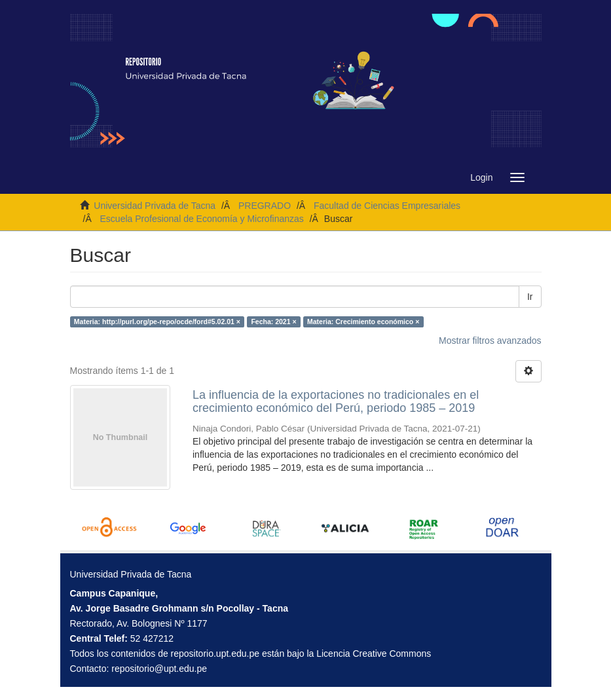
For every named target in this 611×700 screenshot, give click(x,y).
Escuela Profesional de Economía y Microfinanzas (202, 219)
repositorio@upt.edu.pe (159, 669)
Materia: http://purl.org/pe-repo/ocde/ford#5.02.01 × (157, 322)
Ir (530, 297)
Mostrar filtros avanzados (490, 341)
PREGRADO (265, 206)
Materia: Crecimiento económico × (363, 322)
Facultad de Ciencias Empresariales (387, 206)
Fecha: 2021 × (273, 322)
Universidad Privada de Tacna (155, 206)
